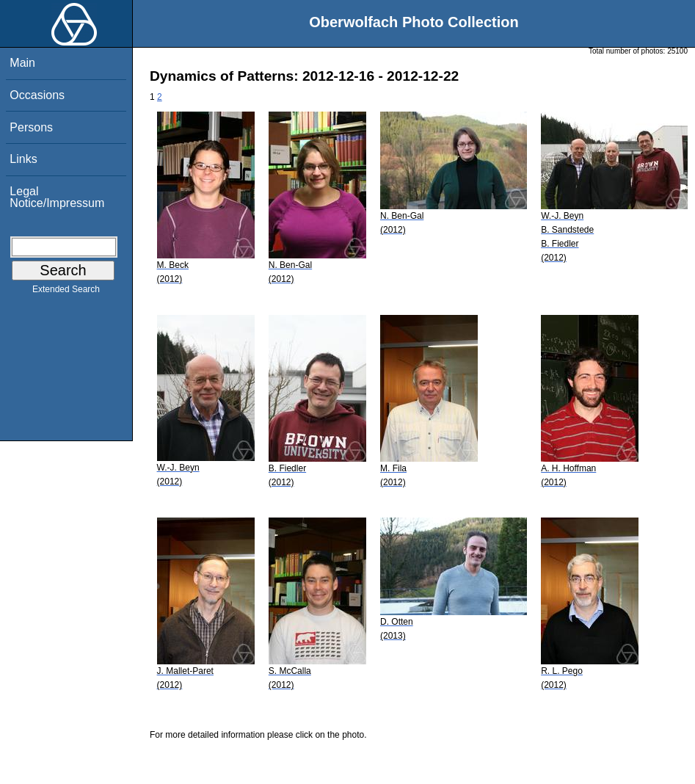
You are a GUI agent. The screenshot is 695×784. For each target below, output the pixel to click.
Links (23, 159)
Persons (31, 127)
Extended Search (66, 292)
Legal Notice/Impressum (57, 197)
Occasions (37, 95)
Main (22, 63)
